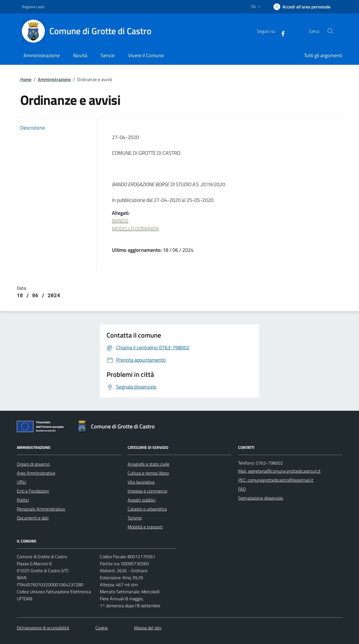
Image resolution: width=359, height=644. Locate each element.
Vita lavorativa (141, 482)
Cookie (102, 628)
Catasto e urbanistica (147, 509)
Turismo (135, 518)
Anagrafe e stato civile (149, 464)
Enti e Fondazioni (33, 491)
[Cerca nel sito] (330, 31)
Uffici (21, 482)
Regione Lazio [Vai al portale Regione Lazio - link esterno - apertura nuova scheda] (33, 7)
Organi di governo (33, 464)
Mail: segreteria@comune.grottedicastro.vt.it (279, 471)
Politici (23, 500)
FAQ (242, 489)
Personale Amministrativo (41, 509)
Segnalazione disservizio (261, 498)
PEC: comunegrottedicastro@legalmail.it (276, 480)
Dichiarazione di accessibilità (43, 628)
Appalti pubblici (142, 500)
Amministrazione (54, 79)
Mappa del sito (148, 628)
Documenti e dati (33, 518)
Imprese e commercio (147, 491)
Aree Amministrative (36, 473)
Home (26, 79)
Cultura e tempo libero (148, 473)
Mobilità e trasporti (145, 527)
